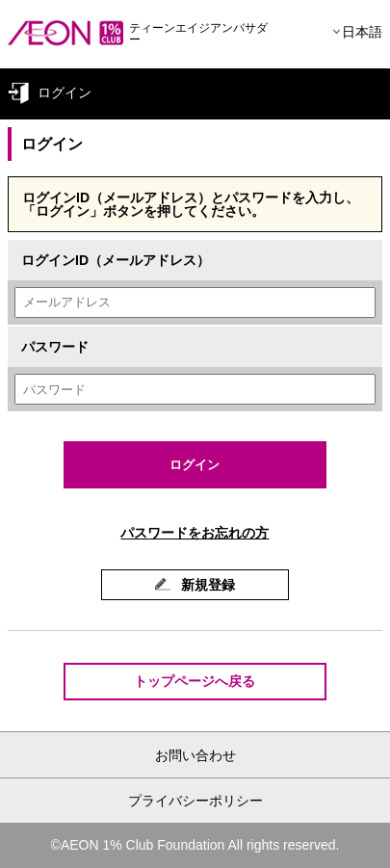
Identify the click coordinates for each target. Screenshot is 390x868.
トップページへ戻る (195, 681)
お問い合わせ (195, 755)
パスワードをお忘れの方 (195, 533)
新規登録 (207, 585)
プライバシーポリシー (195, 801)
